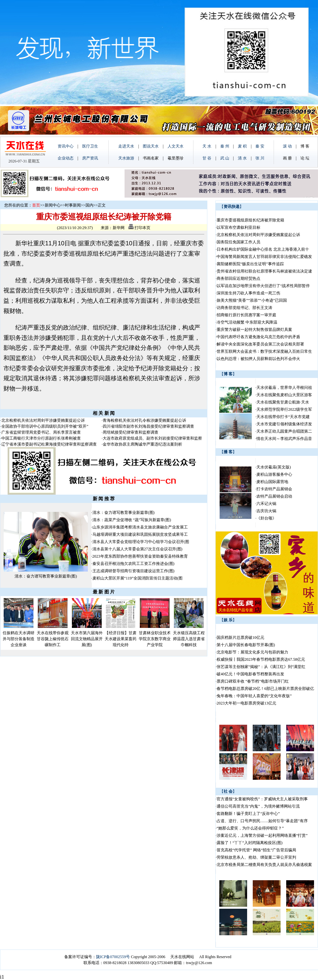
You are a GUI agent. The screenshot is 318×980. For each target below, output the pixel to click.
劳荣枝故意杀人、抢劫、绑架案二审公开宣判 (256, 857)
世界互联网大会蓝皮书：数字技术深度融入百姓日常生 (264, 351)
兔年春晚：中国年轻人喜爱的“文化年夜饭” (254, 696)
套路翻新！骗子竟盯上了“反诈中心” (248, 814)
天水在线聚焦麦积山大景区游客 (284, 395)
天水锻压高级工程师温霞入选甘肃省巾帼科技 (189, 639)
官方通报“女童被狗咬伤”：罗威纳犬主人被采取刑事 (262, 799)
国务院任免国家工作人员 (238, 242)
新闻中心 (53, 205)
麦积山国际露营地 (272, 482)
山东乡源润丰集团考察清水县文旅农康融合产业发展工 (140, 527)
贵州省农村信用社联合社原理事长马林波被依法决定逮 (264, 271)
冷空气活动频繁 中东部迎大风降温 (247, 322)
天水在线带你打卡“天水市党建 (283, 417)
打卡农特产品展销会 (274, 489)
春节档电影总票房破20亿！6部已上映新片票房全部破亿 (265, 689)
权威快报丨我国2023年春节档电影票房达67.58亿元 (261, 659)
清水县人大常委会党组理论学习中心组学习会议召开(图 (141, 542)
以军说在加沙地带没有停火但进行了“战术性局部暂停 (263, 286)
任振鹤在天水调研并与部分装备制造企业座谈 (19, 639)
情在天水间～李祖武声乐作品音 (284, 439)
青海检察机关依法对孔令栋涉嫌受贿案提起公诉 (144, 420)
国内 (89, 205)
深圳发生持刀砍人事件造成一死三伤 (248, 293)
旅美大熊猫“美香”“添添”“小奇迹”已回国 (252, 300)
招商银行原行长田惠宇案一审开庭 (246, 315)
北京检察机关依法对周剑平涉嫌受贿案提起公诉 (43, 420)
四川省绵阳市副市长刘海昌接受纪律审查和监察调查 (148, 426)
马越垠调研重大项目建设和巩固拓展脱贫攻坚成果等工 (140, 534)
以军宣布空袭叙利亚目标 (238, 227)
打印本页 (139, 228)
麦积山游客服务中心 (274, 474)
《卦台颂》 (266, 518)
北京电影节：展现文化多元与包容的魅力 (252, 652)
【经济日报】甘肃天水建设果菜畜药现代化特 (121, 639)
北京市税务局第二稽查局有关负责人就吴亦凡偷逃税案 (264, 865)
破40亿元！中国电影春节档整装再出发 (250, 674)
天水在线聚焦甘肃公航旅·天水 (283, 402)
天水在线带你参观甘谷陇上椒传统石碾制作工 (53, 639)
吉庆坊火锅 (266, 511)
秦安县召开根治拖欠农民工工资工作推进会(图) (133, 564)
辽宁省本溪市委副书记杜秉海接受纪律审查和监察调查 (49, 444)
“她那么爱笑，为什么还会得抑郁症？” (250, 828)
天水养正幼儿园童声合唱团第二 (284, 431)
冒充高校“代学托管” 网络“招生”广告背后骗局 (256, 850)
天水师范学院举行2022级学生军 (284, 409)
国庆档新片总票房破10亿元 (240, 638)
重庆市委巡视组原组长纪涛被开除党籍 (250, 220)
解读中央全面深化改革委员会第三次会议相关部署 (260, 344)
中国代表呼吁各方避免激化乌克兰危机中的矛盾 (258, 337)
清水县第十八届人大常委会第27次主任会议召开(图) (137, 549)
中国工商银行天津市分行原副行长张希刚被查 (41, 438)
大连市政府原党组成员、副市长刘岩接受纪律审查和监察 (152, 438)
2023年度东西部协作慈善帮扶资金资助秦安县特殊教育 (140, 556)
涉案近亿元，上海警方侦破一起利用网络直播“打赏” (262, 835)
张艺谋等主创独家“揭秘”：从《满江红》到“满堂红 (261, 667)
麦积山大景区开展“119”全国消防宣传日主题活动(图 (137, 578)
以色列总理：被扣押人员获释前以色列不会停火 (258, 359)
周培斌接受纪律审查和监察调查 (131, 432)
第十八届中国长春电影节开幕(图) (246, 645)
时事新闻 (73, 205)
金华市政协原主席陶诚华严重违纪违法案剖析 (142, 444)
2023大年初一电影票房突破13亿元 (246, 703)
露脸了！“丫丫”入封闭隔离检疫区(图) (250, 843)
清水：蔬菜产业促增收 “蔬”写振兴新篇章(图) (132, 520)
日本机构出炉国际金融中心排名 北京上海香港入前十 (263, 249)
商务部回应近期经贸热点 (238, 278)
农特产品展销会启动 (274, 496)
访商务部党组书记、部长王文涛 (244, 308)
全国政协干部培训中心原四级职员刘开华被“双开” (45, 426)
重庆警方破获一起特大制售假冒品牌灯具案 (254, 330)
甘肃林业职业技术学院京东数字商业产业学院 (155, 639)
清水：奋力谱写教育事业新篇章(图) (46, 576)
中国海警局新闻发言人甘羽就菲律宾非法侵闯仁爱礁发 (264, 257)
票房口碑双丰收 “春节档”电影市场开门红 (253, 681)
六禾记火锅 (266, 504)
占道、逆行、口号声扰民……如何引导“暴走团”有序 (262, 821)
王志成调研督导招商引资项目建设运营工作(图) (133, 571)
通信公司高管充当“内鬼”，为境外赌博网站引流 (258, 806)
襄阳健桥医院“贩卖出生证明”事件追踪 (250, 264)
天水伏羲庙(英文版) (274, 467)
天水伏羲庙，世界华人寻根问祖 (284, 388)
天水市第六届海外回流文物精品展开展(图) (87, 639)
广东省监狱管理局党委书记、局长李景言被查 (41, 432)
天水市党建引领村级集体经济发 (284, 424)
